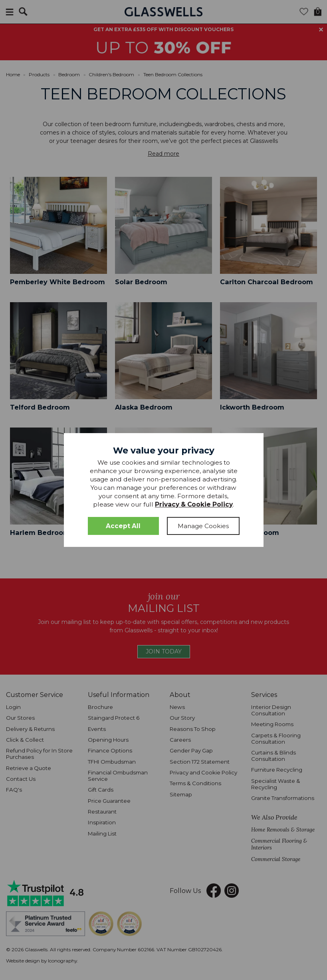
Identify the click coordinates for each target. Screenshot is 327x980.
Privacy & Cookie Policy (194, 504)
